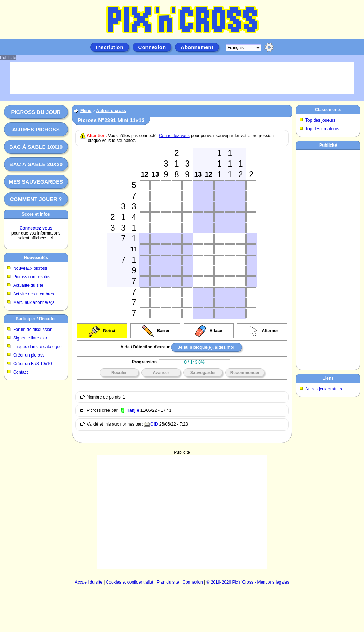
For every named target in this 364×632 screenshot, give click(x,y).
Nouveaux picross (30, 268)
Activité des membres (34, 294)
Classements (328, 110)
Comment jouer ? (36, 199)
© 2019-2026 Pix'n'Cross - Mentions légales (248, 582)
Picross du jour (36, 112)
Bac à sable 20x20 (36, 164)
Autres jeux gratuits (324, 389)
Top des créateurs (322, 129)
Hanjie (133, 410)
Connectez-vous (36, 228)
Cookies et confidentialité (130, 582)
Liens (328, 378)
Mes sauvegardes (36, 182)
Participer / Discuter (36, 319)
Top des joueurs (320, 120)
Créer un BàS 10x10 (33, 364)
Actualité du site (28, 285)
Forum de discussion (33, 330)
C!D (154, 424)
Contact (20, 372)
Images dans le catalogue (38, 347)
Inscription (110, 47)
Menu (86, 111)
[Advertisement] (182, 490)
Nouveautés (36, 258)
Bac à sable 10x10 (36, 147)
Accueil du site (89, 582)
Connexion (152, 47)
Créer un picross (29, 355)
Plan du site (168, 582)
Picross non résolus (32, 277)
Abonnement (197, 47)
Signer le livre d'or (30, 338)
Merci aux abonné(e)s (34, 302)
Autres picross (36, 129)
